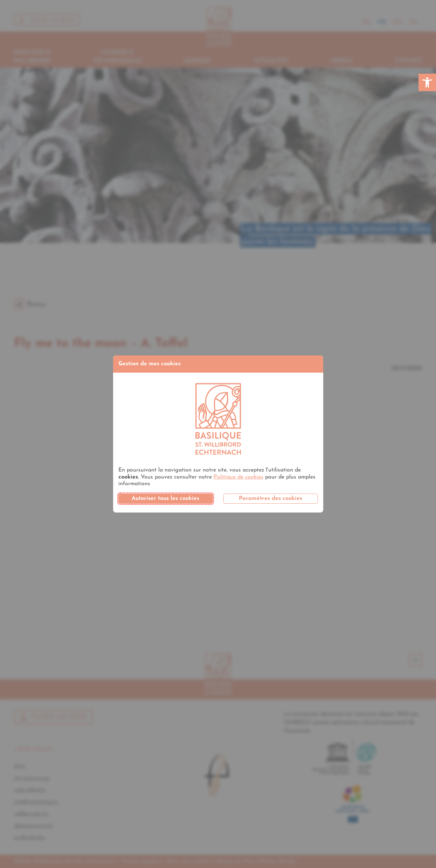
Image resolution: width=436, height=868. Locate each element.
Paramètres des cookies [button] (271, 499)
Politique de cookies (238, 477)
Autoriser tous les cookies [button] (165, 499)
